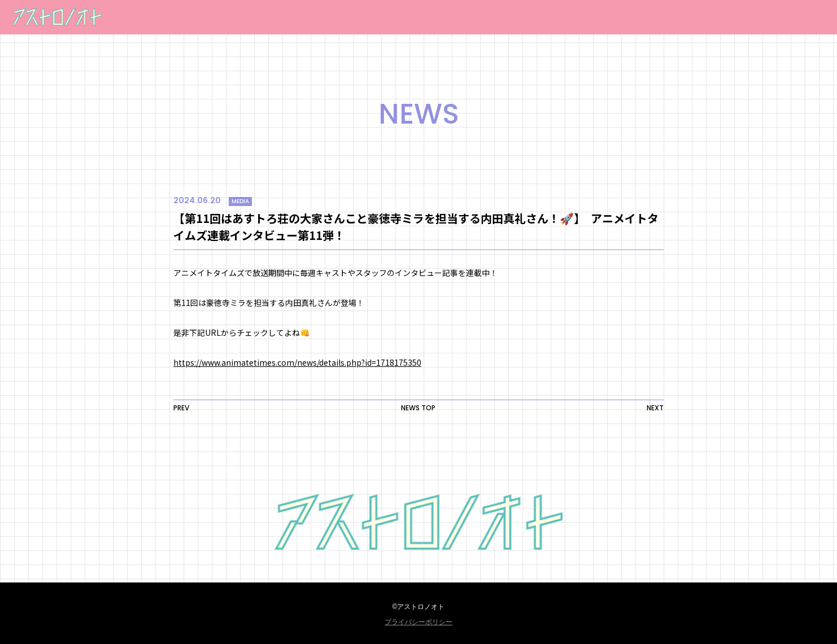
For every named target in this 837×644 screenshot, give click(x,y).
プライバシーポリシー (418, 622)
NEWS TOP (418, 408)
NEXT (655, 408)
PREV (181, 408)
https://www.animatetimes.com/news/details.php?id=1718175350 (297, 362)
